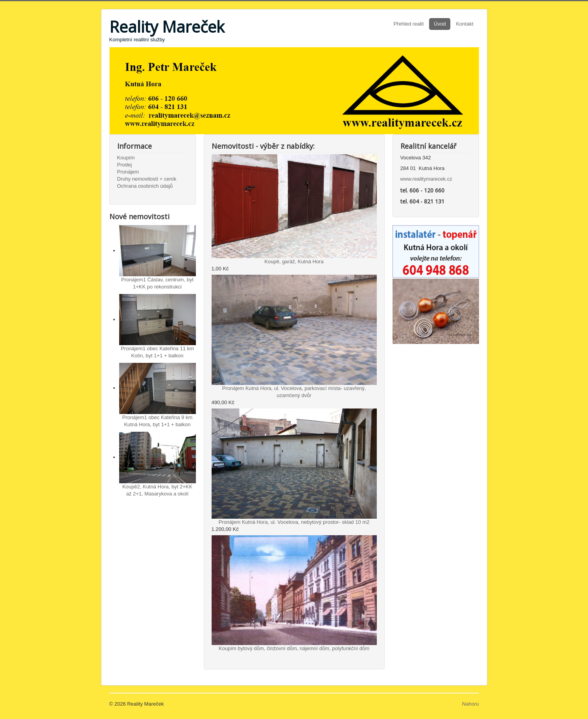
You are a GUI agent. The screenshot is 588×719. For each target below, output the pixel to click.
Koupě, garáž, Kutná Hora (294, 262)
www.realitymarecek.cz (426, 179)
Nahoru (471, 704)
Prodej (125, 165)
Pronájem (128, 172)
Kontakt (465, 24)
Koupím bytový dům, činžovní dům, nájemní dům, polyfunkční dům (294, 648)
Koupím (126, 158)
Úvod (440, 24)
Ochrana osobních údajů (145, 186)
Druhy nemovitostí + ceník (147, 179)
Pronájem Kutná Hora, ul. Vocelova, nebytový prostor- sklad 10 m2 (294, 522)
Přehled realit (408, 24)
